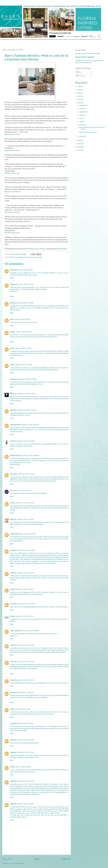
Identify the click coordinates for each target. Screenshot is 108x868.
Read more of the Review (12, 192)
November (83, 105)
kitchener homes (17, 430)
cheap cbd (27, 415)
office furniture (51, 563)
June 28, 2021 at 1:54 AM (26, 723)
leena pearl (13, 692)
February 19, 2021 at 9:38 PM (30, 631)
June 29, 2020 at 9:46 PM (25, 270)
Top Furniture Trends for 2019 (88, 132)
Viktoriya (13, 519)
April (81, 122)
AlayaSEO (13, 410)
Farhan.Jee (13, 441)
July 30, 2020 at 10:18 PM (26, 303)
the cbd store (39, 384)
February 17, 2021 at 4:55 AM (24, 616)
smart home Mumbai (51, 337)
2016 (79, 147)
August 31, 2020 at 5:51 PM (24, 365)
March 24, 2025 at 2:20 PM (25, 804)
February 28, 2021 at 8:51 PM (26, 662)
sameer (12, 709)
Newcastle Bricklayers (17, 541)
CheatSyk (13, 740)
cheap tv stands (32, 275)
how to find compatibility (35, 594)
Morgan (12, 616)
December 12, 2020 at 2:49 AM (24, 503)
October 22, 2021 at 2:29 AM (25, 740)
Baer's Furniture (62, 249)
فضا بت (12, 817)
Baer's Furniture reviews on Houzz (35, 249)
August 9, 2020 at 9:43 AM (22, 319)
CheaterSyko (14, 680)
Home (37, 859)
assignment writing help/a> (32, 794)
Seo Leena (13, 662)
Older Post (67, 859)
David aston (14, 270)
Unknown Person (15, 455)
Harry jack (13, 474)
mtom (12, 319)
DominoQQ (54, 370)
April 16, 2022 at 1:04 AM (23, 767)
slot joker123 (14, 291)
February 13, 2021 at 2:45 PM (24, 589)
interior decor (29, 257)
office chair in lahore (61, 607)
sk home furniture (32, 669)
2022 (79, 93)
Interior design (37, 257)
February (82, 125)
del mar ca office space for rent (59, 683)
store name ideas (49, 714)
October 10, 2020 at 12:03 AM (30, 455)
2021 (79, 96)
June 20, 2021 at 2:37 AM (22, 709)
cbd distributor (43, 493)
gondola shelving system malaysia (56, 652)
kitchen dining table (42, 697)
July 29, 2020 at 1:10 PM (26, 284)
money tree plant (30, 772)
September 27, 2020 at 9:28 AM (30, 425)
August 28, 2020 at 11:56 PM (23, 348)
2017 (79, 144)
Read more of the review (12, 134)
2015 (79, 150)
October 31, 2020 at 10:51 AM (22, 490)
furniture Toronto (48, 506)
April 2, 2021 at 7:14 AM (26, 680)
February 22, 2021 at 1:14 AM (25, 645)
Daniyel (12, 332)
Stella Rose (13, 781)
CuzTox (12, 503)
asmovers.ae (14, 636)
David (12, 348)
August (82, 115)
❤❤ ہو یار (13, 394)
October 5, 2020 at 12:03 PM (26, 441)
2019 (79, 103)
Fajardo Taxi (14, 284)
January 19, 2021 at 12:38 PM (26, 550)
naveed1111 (13, 550)
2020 (79, 99)
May (81, 118)
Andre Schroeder (15, 631)
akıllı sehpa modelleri (37, 524)
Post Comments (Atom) (17, 863)
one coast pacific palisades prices (29, 743)
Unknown (13, 752)
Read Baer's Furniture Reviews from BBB (88, 54)
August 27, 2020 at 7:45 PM (24, 332)
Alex (11, 490)
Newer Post (7, 859)
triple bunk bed (28, 446)
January (82, 136)
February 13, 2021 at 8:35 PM (26, 604)
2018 (79, 140)
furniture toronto (15, 578)
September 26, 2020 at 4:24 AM (27, 379)
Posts (79, 72)
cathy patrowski (15, 425)
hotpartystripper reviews (31, 757)
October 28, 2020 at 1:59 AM (26, 474)
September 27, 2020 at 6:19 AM (26, 410)
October (82, 109)
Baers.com (82, 61)
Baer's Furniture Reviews (17, 257)
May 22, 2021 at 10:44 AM (25, 692)
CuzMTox (13, 573)
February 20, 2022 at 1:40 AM (25, 752)
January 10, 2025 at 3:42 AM (26, 781)
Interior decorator (15, 464)
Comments (81, 76)
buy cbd (18, 401)
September (83, 112)
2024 (79, 86)
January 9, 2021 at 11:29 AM (25, 519)
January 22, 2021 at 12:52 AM (26, 573)
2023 (79, 90)
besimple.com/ (52, 481)
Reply (12, 278)
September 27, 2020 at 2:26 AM (26, 394)
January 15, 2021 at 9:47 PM (27, 534)
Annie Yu (13, 645)
